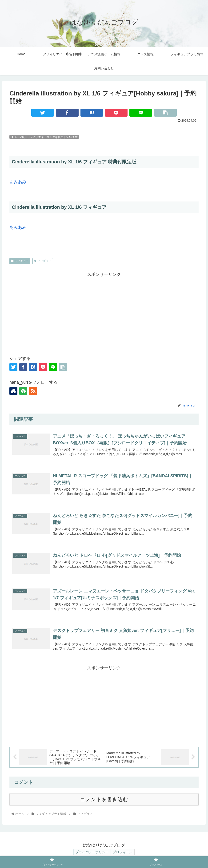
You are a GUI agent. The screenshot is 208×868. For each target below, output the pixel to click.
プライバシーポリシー (92, 853)
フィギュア (20, 261)
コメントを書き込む (104, 801)
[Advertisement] (104, 311)
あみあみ (18, 182)
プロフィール (123, 853)
